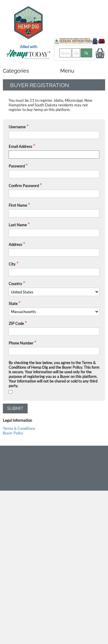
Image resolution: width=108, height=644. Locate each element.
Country (15, 284)
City (12, 264)
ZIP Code (16, 323)
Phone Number (21, 343)
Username (17, 127)
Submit (15, 408)
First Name (18, 205)
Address (15, 244)
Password (17, 166)
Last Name (18, 225)
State (13, 304)
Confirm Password (24, 186)
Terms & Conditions (19, 428)
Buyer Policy (13, 433)
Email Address (20, 146)
